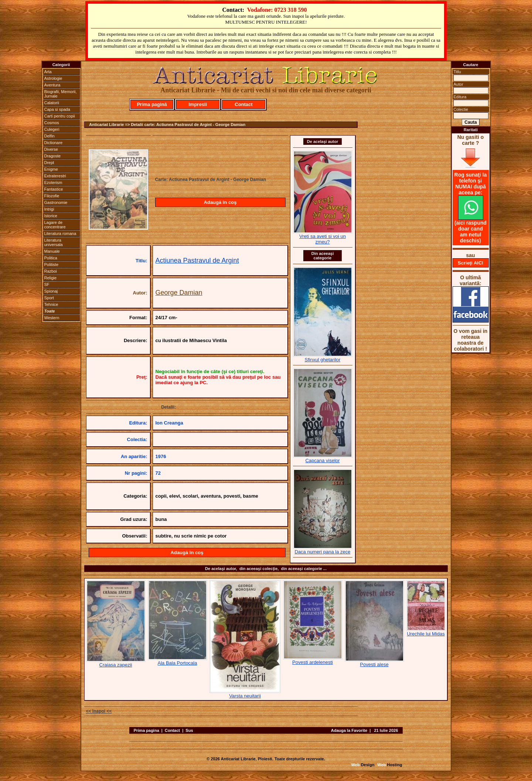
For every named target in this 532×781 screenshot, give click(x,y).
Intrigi (49, 209)
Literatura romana (60, 233)
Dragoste (53, 156)
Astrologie (53, 78)
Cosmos (52, 123)
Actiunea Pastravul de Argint (197, 260)
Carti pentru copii (60, 116)
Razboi (51, 271)
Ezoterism (53, 183)
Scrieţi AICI (470, 263)
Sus (189, 730)
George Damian (179, 293)
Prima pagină (152, 104)
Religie (51, 278)
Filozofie (52, 196)
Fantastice (54, 189)
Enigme (51, 169)
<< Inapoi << (99, 711)
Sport (49, 298)
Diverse (51, 149)
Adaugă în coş (220, 202)
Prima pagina (146, 730)
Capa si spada (57, 109)
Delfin (50, 136)
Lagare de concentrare (55, 225)
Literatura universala (54, 242)
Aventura (52, 85)
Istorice (51, 216)
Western (52, 318)
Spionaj (51, 291)
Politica (51, 258)
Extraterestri (55, 176)
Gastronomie (56, 202)
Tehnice (51, 304)
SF (47, 284)
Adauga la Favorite (349, 730)
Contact (243, 104)
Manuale (52, 251)
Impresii (198, 104)
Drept (49, 163)
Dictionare (54, 143)
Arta (48, 72)
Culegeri (52, 129)
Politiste (52, 265)
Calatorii (52, 103)
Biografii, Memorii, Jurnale (61, 94)
